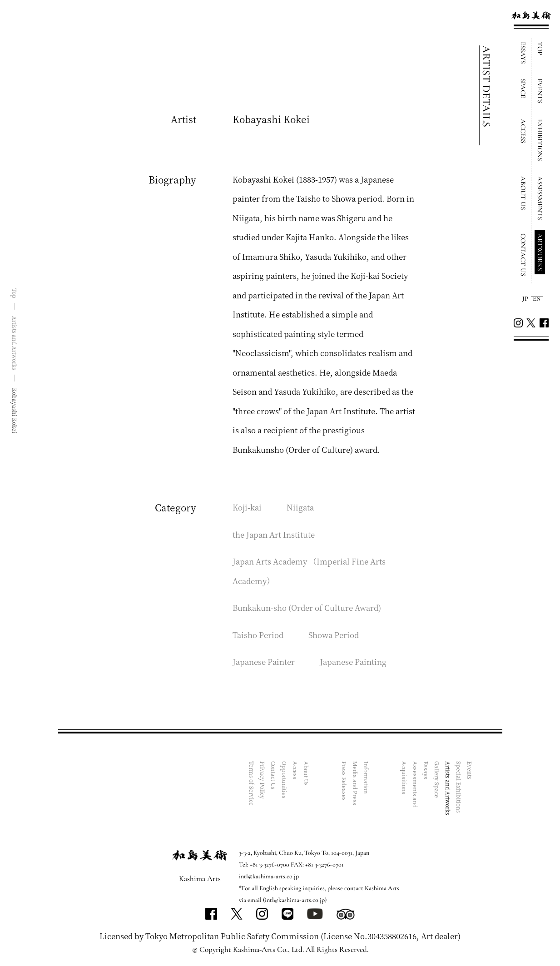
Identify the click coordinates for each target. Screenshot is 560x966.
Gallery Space (437, 780)
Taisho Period (258, 635)
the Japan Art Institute (274, 534)
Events (470, 770)
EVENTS (540, 91)
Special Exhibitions (459, 787)
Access (295, 770)
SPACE (523, 88)
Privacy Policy (263, 780)
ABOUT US (523, 193)
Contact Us (274, 775)
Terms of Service (252, 783)
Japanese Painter (264, 661)
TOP (540, 48)
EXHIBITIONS (540, 140)
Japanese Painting (353, 661)
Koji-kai (247, 507)
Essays (426, 770)
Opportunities (285, 780)
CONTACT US (523, 255)
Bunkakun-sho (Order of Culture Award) (307, 607)
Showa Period (334, 635)
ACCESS (523, 131)
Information (366, 778)
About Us (306, 773)
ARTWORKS (540, 252)
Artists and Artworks (448, 788)
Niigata (300, 507)
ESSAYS (523, 53)
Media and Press (355, 783)
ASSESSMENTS (540, 198)
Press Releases (344, 781)
